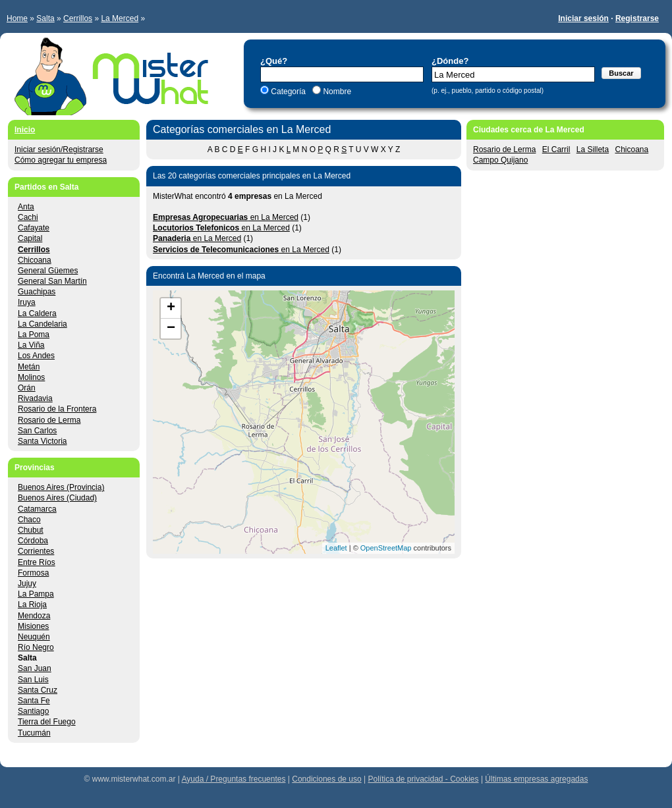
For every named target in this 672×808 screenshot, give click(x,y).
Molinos (31, 377)
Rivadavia (35, 398)
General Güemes (48, 271)
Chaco (29, 520)
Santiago (33, 711)
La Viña (31, 345)
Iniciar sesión (583, 18)
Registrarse (637, 18)
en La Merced (226, 217)
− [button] (171, 329)
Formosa (33, 573)
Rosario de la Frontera (57, 409)
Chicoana (631, 149)
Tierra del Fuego (47, 722)
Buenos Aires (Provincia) (61, 487)
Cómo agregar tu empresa (61, 160)
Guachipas (37, 292)
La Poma (34, 335)
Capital (30, 238)
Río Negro (36, 647)
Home (17, 18)
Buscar (621, 73)
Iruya (27, 302)
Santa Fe (34, 701)
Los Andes (36, 356)
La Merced (120, 18)
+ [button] (171, 308)
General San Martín (52, 281)
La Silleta (593, 149)
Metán (29, 367)
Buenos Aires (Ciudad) (57, 498)
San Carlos (37, 431)
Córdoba (33, 541)
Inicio (25, 130)
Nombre (336, 92)
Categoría (288, 92)
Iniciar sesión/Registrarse (59, 149)
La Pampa (36, 594)
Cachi (28, 217)
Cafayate (34, 228)
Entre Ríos (37, 562)
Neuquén (34, 637)
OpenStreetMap (386, 548)
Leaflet (336, 548)
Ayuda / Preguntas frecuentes (234, 779)
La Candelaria (42, 324)
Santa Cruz (38, 690)
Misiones (33, 626)
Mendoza (34, 616)
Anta (26, 207)
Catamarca (37, 509)
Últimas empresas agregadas (536, 779)
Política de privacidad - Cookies (423, 779)
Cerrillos (78, 18)
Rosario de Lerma (504, 149)
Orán (27, 388)
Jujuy (27, 583)
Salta (45, 18)
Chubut (31, 530)
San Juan (35, 668)
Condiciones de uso (326, 779)
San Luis (33, 680)
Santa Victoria (42, 441)
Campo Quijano (500, 160)
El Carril (556, 149)
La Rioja (32, 605)
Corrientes (36, 551)
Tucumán (34, 733)
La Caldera (37, 313)
